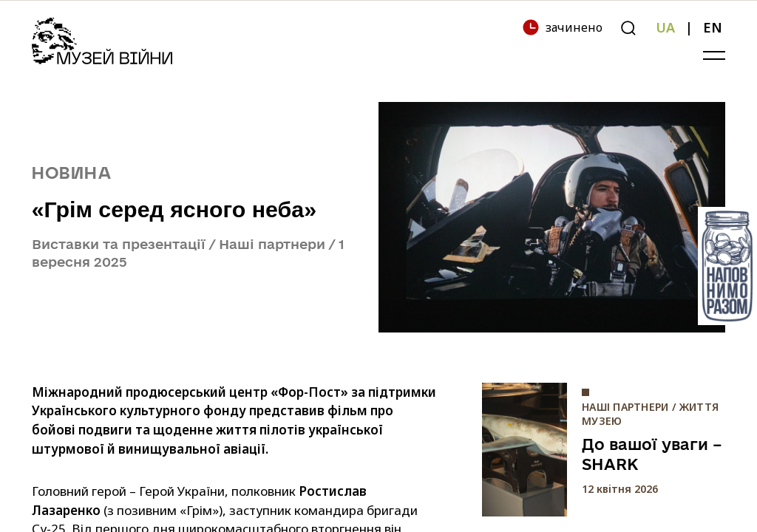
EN (713, 27)
